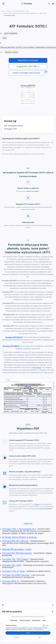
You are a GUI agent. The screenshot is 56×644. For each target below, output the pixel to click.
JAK (28, 168)
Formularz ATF (10, 129)
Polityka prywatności (25, 620)
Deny (39, 637)
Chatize (36, 504)
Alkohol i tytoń (11, 52)
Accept (28, 633)
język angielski (11, 33)
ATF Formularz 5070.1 (14, 126)
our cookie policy (38, 629)
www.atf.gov (37, 367)
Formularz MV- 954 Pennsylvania (17, 553)
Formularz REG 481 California (15, 541)
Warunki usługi (14, 620)
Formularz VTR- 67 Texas (13, 571)
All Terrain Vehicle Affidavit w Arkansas (20, 537)
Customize (17, 637)
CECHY (28, 425)
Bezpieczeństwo (36, 620)
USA (4, 38)
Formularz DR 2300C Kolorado (16, 575)
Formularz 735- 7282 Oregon (15, 559)
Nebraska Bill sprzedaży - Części (17, 549)
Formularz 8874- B (10, 581)
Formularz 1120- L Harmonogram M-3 (19, 529)
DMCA (44, 620)
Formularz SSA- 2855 (12, 565)
